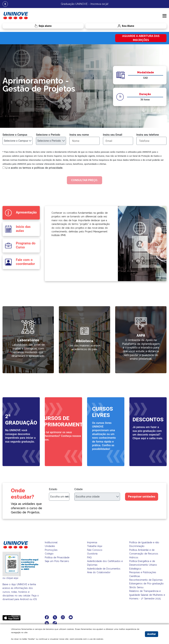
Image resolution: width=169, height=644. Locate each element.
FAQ (89, 557)
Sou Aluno (110, 26)
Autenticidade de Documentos (104, 569)
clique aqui (12, 578)
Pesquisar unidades (142, 497)
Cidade (79, 489)
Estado (53, 489)
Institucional (51, 542)
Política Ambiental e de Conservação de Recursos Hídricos (144, 554)
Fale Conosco (95, 550)
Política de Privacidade (57, 557)
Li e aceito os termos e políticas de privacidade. (34, 168)
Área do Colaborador (99, 572)
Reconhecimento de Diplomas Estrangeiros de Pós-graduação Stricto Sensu (146, 584)
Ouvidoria (92, 554)
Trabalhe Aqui (95, 546)
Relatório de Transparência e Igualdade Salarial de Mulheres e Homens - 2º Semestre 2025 (147, 595)
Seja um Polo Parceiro (57, 561)
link (61, 308)
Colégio (49, 554)
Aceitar (151, 634)
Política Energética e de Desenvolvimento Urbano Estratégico (143, 565)
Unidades (50, 546)
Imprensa (92, 542)
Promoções (51, 550)
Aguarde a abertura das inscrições (141, 38)
